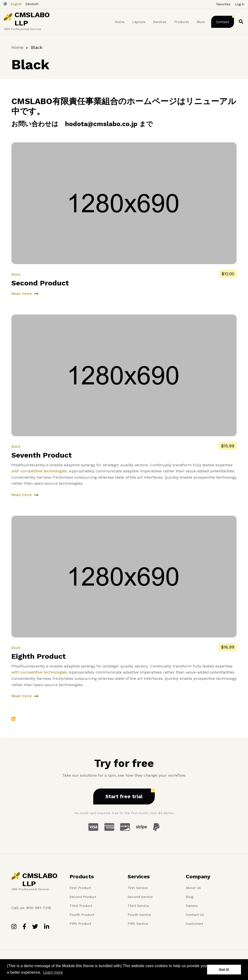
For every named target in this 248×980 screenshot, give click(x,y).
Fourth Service (139, 915)
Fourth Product (82, 915)
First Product (80, 888)
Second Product (83, 897)
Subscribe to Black (13, 719)
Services (160, 22)
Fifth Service (138, 924)
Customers (194, 924)
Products (182, 22)
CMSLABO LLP (32, 19)
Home (120, 22)
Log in (240, 4)
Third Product (81, 906)
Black (16, 274)
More (201, 22)
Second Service (140, 897)
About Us (193, 888)
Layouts (139, 22)
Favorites (223, 4)
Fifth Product (80, 924)
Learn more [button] (53, 972)
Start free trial (124, 796)
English (16, 4)
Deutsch (32, 4)
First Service (138, 888)
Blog (190, 897)
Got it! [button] (224, 970)
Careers (192, 906)
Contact (223, 22)
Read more (22, 294)
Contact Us (195, 915)
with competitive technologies (39, 471)
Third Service (138, 906)
